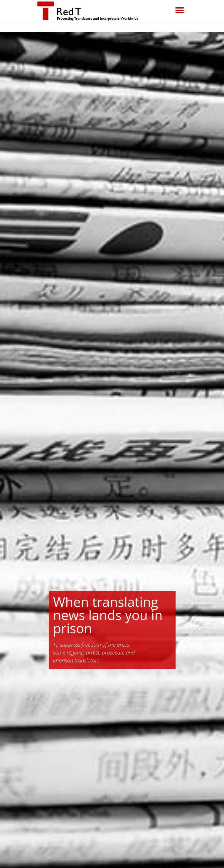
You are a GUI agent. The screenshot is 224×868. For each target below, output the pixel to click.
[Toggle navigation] (180, 10)
